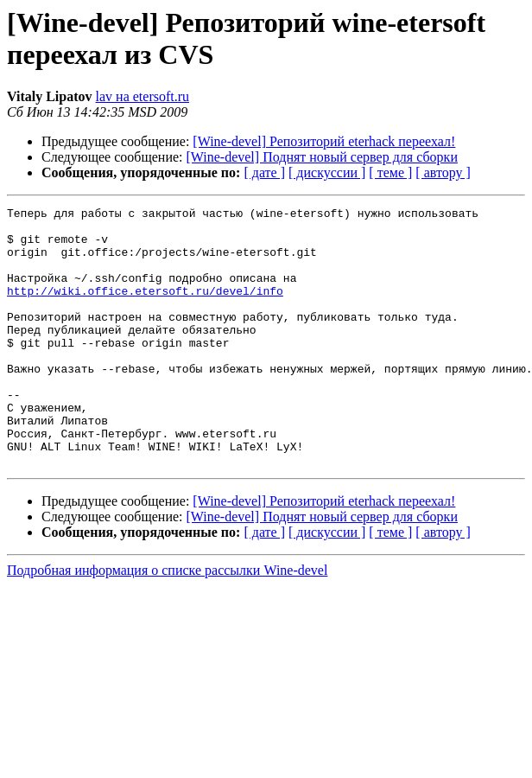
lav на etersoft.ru (143, 96)
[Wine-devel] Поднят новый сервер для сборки (322, 157)
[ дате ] (264, 172)
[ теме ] (390, 172)
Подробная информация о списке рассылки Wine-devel (167, 622)
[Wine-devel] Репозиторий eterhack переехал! (324, 141)
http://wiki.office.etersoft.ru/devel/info (145, 309)
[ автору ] (443, 172)
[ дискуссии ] (327, 172)
